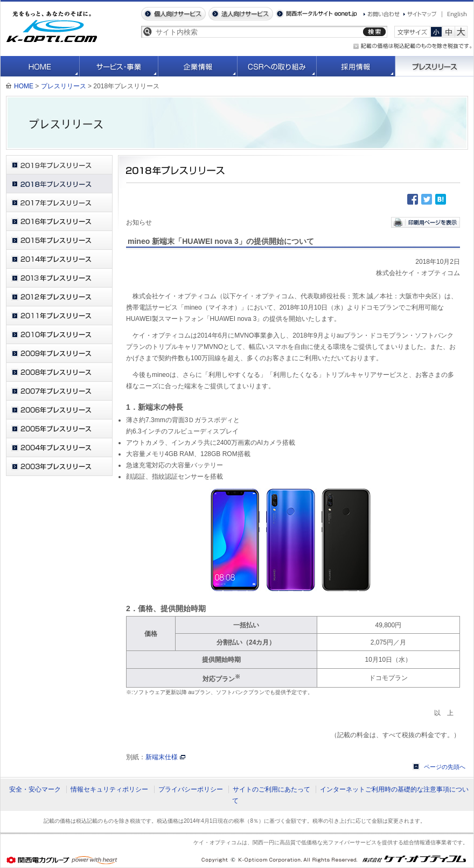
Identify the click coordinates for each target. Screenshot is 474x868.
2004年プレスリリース (59, 448)
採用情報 (356, 66)
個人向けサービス (173, 14)
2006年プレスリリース (59, 410)
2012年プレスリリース (59, 297)
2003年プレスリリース (59, 467)
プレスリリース (434, 66)
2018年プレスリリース (59, 184)
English (455, 15)
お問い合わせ (382, 14)
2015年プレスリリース (59, 240)
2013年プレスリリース (59, 278)
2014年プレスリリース (59, 259)
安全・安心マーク (35, 789)
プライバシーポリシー (191, 789)
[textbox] (257, 32)
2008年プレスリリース (59, 372)
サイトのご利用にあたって (271, 789)
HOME (40, 66)
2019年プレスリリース (59, 165)
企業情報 (198, 66)
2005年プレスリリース (59, 429)
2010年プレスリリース (59, 335)
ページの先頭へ (445, 767)
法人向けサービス (241, 14)
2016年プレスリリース (59, 222)
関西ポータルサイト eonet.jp (316, 14)
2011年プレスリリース (59, 316)
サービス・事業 (119, 66)
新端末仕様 (162, 757)
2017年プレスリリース (59, 203)
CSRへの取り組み (277, 66)
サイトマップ (420, 14)
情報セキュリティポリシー (109, 789)
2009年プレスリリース (59, 353)
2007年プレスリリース (59, 391)
